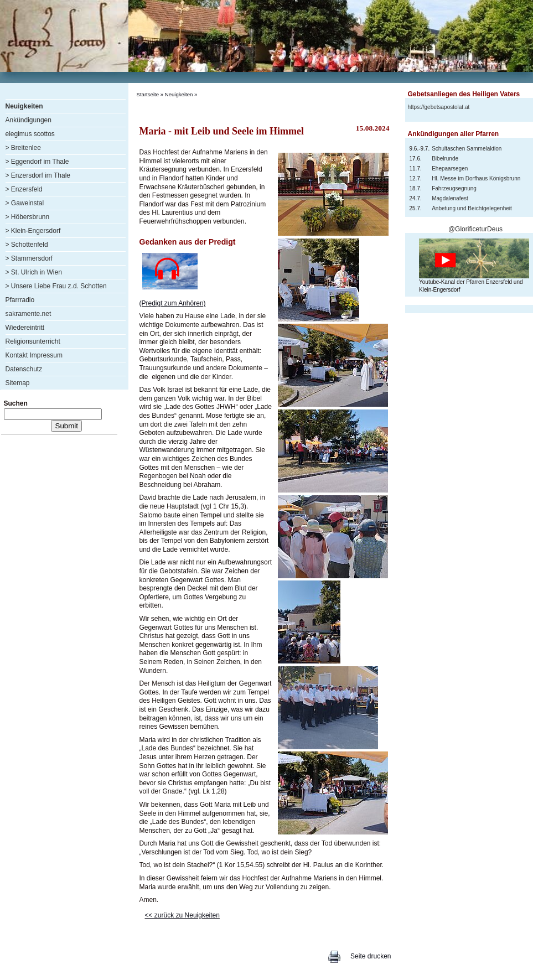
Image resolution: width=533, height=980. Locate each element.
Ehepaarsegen (450, 168)
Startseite (148, 94)
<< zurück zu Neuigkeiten (182, 915)
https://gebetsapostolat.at (439, 107)
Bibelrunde (445, 159)
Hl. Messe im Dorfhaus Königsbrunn (476, 178)
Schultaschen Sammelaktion (467, 149)
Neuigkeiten (179, 94)
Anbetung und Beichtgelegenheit (472, 208)
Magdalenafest (450, 198)
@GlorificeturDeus (475, 229)
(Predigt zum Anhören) (173, 303)
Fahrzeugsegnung (454, 188)
